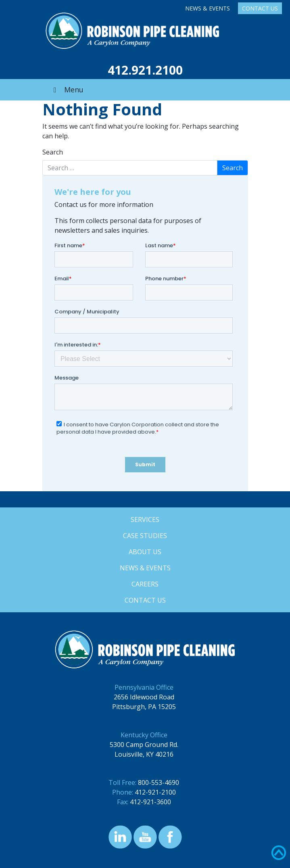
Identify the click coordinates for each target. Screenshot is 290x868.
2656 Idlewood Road (144, 697)
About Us (145, 552)
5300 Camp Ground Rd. (144, 745)
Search (53, 152)
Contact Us (260, 8)
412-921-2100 (155, 792)
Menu (67, 90)
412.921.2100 (145, 70)
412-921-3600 (150, 802)
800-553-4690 (159, 782)
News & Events (208, 8)
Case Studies (145, 536)
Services (145, 520)
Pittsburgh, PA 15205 (144, 707)
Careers (145, 584)
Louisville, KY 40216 (144, 754)
